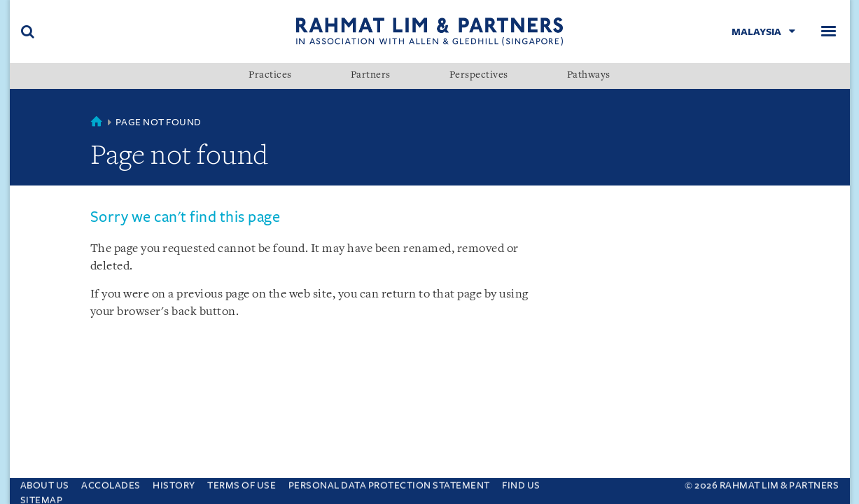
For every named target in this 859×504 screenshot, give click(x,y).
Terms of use (242, 482)
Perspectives (479, 76)
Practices (270, 76)
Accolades (111, 482)
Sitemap (42, 497)
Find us (521, 482)
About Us (45, 482)
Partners (371, 76)
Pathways (589, 76)
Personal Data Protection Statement (389, 482)
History (174, 482)
